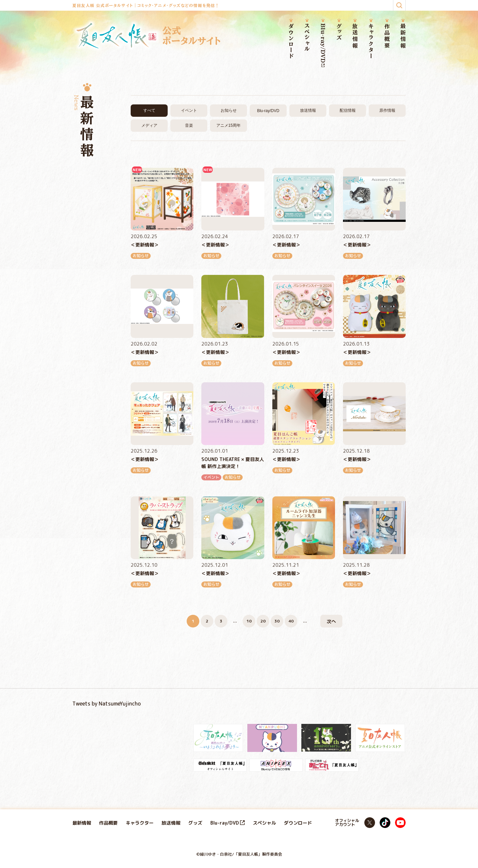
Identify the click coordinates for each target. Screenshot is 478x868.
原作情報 (387, 110)
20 (263, 621)
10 (249, 621)
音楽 (189, 125)
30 (277, 621)
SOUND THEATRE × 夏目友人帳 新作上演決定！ (233, 463)
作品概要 (387, 36)
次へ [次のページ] (331, 621)
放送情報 (355, 36)
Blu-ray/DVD (323, 45)
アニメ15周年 (228, 125)
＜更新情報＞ (145, 245)
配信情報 (348, 110)
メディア (149, 125)
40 (291, 621)
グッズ (339, 32)
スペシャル (307, 38)
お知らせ (229, 110)
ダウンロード (291, 41)
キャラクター (371, 41)
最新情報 (403, 36)
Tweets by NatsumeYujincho (106, 704)
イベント (189, 110)
